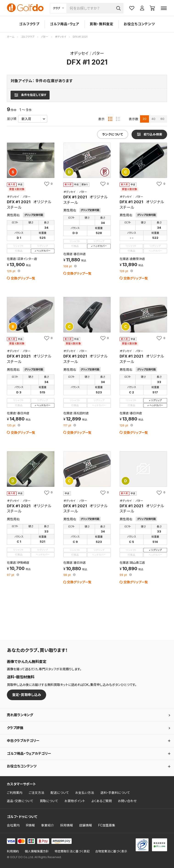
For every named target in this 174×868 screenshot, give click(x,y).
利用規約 (13, 851)
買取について (49, 801)
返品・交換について (20, 801)
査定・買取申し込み (27, 695)
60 (162, 119)
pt (12, 271)
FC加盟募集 (107, 825)
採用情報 (67, 825)
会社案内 (13, 825)
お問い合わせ (127, 801)
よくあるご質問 (102, 801)
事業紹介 (48, 825)
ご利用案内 (15, 793)
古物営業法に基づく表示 (111, 851)
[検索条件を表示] (30, 95)
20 (145, 119)
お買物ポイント (75, 801)
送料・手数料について (115, 793)
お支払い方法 (85, 793)
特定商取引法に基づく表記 (72, 851)
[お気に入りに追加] (48, 184)
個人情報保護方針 (37, 851)
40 (153, 119)
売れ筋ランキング (20, 715)
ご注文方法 (36, 793)
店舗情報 (86, 825)
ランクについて (113, 134)
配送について (60, 793)
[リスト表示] (118, 119)
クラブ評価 (15, 728)
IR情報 (30, 825)
